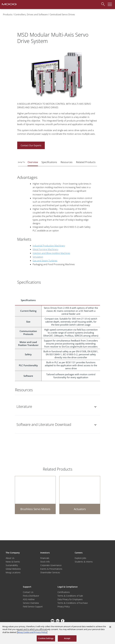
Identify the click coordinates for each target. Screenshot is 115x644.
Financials (45, 558)
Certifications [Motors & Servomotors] (64, 592)
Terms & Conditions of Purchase (73, 603)
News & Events (13, 562)
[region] (57, 633)
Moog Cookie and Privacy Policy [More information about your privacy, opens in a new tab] (32, 632)
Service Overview (31, 603)
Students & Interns (84, 562)
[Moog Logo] (9, 4)
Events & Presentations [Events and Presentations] (51, 569)
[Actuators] (80, 495)
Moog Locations (13, 572)
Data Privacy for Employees (70, 599)
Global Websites (13, 569)
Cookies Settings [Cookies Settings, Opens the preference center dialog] (46, 638)
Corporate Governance (51, 565)
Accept (67, 638)
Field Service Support (33, 607)
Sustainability (12, 565)
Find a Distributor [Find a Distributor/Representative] (31, 596)
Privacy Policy (64, 607)
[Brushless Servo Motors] (35, 495)
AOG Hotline (29, 599)
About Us (10, 558)
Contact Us (28, 592)
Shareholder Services (50, 572)
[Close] (110, 627)
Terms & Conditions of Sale (70, 596)
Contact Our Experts (31, 145)
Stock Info (45, 562)
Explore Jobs (80, 558)
